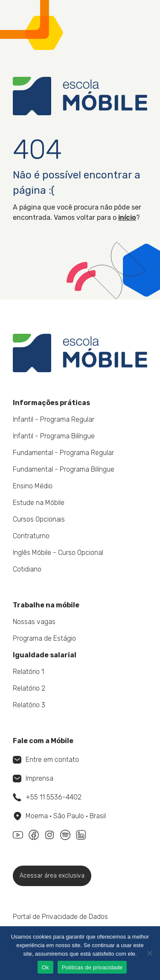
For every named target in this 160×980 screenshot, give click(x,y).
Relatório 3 (29, 705)
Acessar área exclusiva (52, 876)
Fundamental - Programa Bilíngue (64, 469)
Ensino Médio (33, 486)
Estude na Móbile (39, 503)
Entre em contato (46, 760)
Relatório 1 (28, 672)
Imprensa (33, 778)
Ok (45, 967)
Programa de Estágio (44, 638)
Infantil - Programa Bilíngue (54, 436)
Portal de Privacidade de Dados (60, 917)
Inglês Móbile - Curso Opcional (58, 553)
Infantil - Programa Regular (54, 419)
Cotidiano (27, 569)
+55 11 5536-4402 (47, 797)
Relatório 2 (29, 688)
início (127, 217)
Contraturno (31, 536)
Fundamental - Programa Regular (63, 453)
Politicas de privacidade (92, 967)
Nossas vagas (34, 622)
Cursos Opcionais (39, 519)
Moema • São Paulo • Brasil (60, 816)
